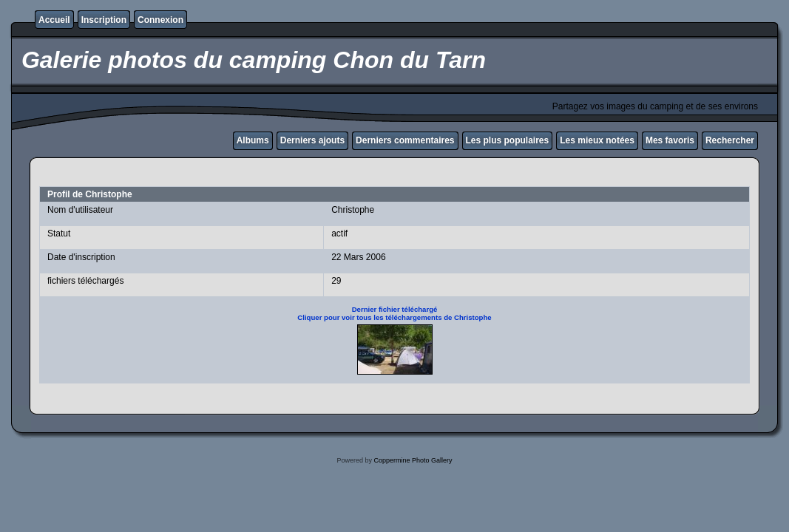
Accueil (54, 20)
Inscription (104, 20)
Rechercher (730, 140)
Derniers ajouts (312, 140)
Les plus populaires (508, 140)
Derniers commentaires (405, 140)
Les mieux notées (597, 140)
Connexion (160, 20)
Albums (253, 140)
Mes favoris (670, 140)
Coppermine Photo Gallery (413, 460)
